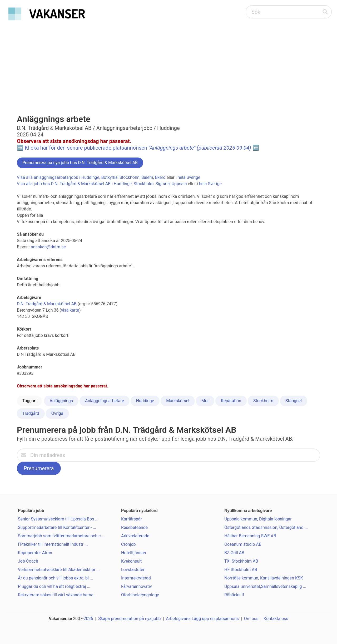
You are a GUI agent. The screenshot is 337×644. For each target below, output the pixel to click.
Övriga (57, 413)
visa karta (70, 310)
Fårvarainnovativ (137, 586)
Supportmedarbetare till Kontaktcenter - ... (57, 527)
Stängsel (294, 401)
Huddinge (145, 401)
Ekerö (160, 177)
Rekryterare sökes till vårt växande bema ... (58, 595)
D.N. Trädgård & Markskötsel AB (47, 304)
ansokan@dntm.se (48, 247)
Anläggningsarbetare (105, 401)
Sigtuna (163, 184)
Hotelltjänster (134, 553)
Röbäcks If (234, 595)
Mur (205, 401)
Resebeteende (134, 527)
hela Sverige (189, 177)
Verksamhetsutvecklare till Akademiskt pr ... (59, 570)
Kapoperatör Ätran (35, 553)
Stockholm (130, 177)
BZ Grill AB (234, 553)
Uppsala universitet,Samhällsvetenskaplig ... (265, 586)
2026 (88, 619)
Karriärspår (132, 519)
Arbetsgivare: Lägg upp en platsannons (202, 619)
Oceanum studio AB (243, 544)
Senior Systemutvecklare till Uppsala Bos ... (58, 519)
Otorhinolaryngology (140, 595)
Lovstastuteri (133, 570)
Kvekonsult (131, 561)
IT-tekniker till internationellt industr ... (53, 544)
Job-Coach (28, 561)
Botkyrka (109, 177)
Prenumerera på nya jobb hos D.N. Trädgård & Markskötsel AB (80, 163)
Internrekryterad (136, 578)
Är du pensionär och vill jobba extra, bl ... (56, 578)
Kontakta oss (276, 619)
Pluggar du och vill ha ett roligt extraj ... (54, 586)
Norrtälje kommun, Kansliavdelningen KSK (264, 578)
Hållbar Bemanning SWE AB (250, 536)
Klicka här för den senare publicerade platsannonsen (138, 148)
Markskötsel (178, 401)
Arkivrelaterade (135, 536)
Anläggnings (61, 401)
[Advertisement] (168, 62)
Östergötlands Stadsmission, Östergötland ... (266, 527)
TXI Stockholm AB (241, 561)
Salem (147, 177)
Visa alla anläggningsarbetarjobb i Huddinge (58, 177)
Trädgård (31, 413)
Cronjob (128, 544)
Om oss (251, 619)
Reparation (231, 401)
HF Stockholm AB (241, 570)
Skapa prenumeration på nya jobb (129, 619)
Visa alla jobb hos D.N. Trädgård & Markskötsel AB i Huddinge (74, 184)
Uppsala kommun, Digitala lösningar (258, 519)
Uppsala (179, 184)
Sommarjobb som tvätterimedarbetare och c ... (61, 536)
